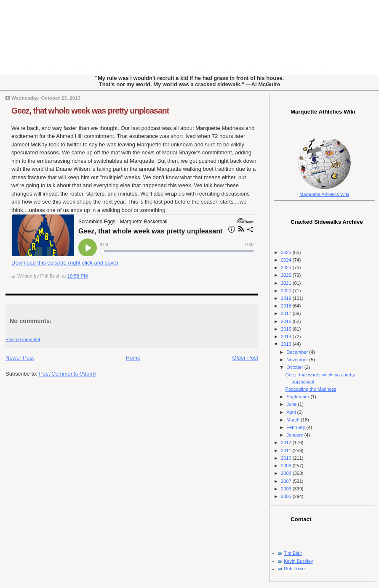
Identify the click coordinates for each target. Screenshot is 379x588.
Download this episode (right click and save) (65, 263)
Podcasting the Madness (311, 389)
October (295, 367)
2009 (287, 466)
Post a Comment (23, 339)
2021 (287, 283)
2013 (287, 344)
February (296, 427)
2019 (287, 298)
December (298, 352)
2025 (287, 252)
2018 (287, 306)
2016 (287, 321)
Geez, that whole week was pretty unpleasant (90, 111)
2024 (287, 260)
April (292, 412)
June (292, 404)
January (295, 435)
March (294, 420)
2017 (287, 313)
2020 (287, 291)
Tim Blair (293, 553)
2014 (287, 336)
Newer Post (20, 358)
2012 (287, 442)
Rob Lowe (294, 569)
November (298, 360)
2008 (287, 473)
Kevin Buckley (298, 561)
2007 (287, 481)
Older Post (245, 358)
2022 (287, 275)
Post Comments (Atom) (68, 374)
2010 (287, 458)
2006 (287, 489)
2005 (287, 496)
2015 (287, 329)
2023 (287, 268)
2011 (287, 450)
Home (133, 358)
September (298, 397)
